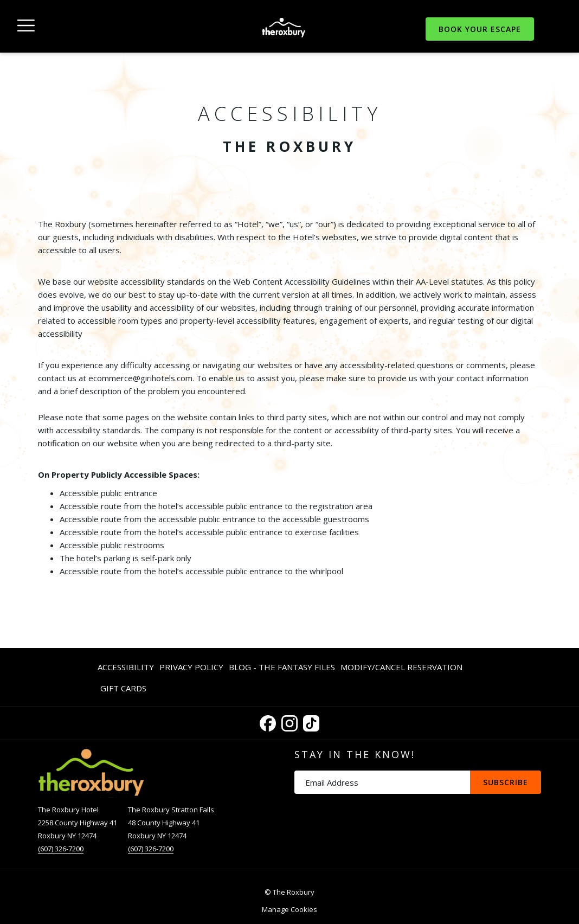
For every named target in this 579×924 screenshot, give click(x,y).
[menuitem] (127, 667)
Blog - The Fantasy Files (282, 667)
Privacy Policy (191, 667)
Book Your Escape (480, 29)
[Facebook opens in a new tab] (268, 721)
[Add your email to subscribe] (382, 782)
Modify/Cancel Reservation (401, 667)
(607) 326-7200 (61, 849)
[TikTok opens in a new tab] (311, 721)
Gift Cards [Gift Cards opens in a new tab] (123, 690)
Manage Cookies (289, 909)
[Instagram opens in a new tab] (289, 721)
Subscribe (506, 782)
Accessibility (126, 667)
